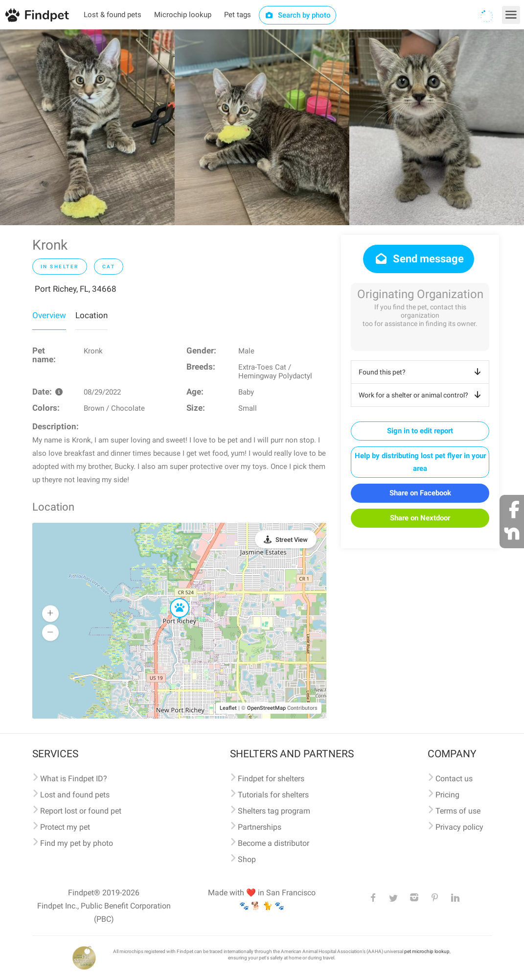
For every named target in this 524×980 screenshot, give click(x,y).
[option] (87, 127)
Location (91, 315)
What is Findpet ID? (74, 779)
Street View (292, 540)
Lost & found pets (113, 15)
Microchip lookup (183, 15)
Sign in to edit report (420, 431)
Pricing (447, 795)
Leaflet (228, 708)
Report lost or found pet (81, 811)
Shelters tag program (274, 811)
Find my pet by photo (77, 843)
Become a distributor (273, 843)
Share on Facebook (420, 493)
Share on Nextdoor (420, 518)
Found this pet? (421, 372)
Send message (419, 259)
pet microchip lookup (427, 951)
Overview (49, 315)
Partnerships (260, 827)
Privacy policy (459, 827)
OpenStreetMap (266, 708)
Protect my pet (65, 827)
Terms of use (458, 811)
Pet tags (238, 15)
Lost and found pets (75, 795)
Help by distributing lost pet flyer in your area (420, 462)
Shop (247, 859)
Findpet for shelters (271, 779)
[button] (173, 599)
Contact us (454, 779)
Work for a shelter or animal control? (421, 395)
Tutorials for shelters (273, 795)
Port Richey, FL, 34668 (76, 289)
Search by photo (298, 15)
